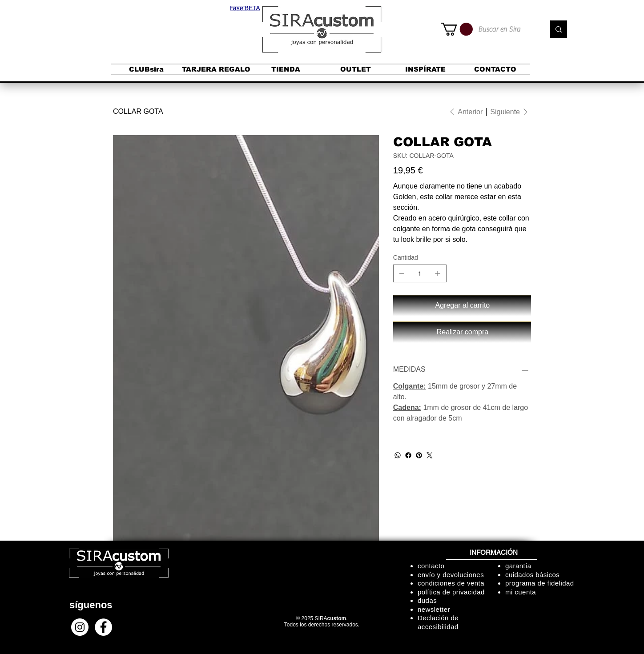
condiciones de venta (451, 583)
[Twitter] (430, 455)
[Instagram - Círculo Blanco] (80, 627)
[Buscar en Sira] (505, 29)
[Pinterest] (419, 455)
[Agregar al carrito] (462, 305)
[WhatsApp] (398, 455)
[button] (245, 8)
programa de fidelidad (540, 583)
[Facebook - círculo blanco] (103, 627)
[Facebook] (408, 455)
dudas (427, 600)
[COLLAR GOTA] (138, 112)
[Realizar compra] (462, 332)
